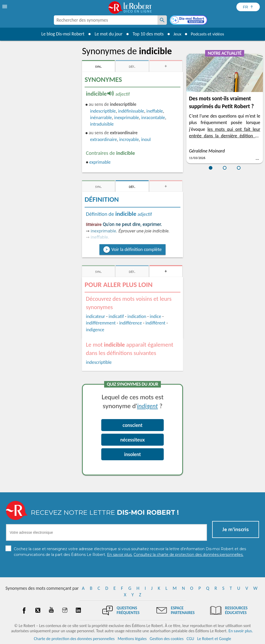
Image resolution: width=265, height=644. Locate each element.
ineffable (155, 111)
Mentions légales (132, 639)
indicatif (116, 316)
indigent (147, 406)
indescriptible (103, 111)
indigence (95, 330)
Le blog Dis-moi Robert (61, 34)
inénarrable (101, 118)
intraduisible (102, 124)
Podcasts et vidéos (208, 34)
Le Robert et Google (214, 639)
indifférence (131, 323)
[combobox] (106, 20)
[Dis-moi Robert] (189, 21)
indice (155, 316)
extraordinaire (103, 139)
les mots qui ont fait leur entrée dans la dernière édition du (225, 136)
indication (137, 316)
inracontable (153, 118)
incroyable (129, 139)
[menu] (5, 7)
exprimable (100, 162)
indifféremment (101, 323)
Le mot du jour (107, 34)
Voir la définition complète (137, 249)
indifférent (156, 323)
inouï (146, 139)
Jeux (176, 34)
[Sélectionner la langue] (248, 7)
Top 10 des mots (146, 34)
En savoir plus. (241, 631)
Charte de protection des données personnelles (74, 639)
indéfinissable (131, 111)
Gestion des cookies (167, 639)
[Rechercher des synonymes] (162, 20)
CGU (190, 639)
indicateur (96, 316)
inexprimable (127, 118)
